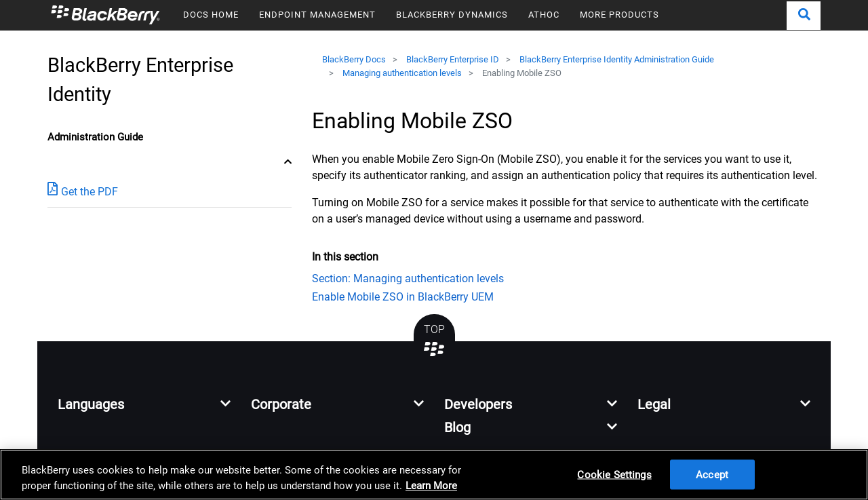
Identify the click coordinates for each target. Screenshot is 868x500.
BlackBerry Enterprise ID (453, 59)
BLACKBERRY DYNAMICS (452, 15)
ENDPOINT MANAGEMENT (317, 15)
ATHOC (544, 15)
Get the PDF (83, 191)
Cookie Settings (614, 474)
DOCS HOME (211, 15)
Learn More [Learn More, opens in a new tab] (431, 486)
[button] (804, 16)
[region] (434, 475)
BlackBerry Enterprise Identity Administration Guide (617, 59)
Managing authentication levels (402, 73)
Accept (712, 474)
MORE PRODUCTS (619, 15)
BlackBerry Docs (354, 59)
